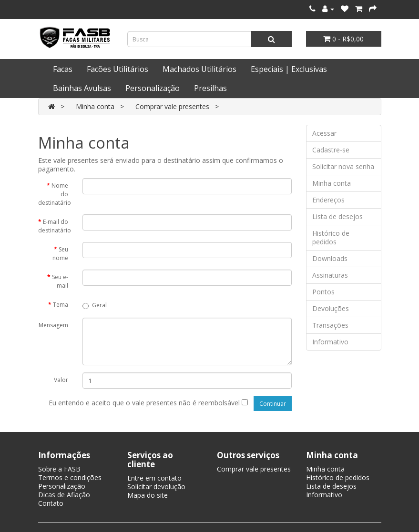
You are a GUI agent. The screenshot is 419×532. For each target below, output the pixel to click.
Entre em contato (154, 478)
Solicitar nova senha (343, 166)
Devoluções (331, 308)
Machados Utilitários (199, 69)
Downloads (330, 258)
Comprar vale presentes (172, 106)
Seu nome (60, 254)
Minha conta (95, 106)
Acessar (324, 133)
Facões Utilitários (118, 69)
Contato (51, 503)
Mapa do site (148, 495)
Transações (330, 325)
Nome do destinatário (55, 194)
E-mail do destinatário (55, 226)
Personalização (153, 88)
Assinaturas (330, 275)
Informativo (330, 342)
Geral (95, 305)
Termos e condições (70, 477)
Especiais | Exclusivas (289, 69)
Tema (61, 305)
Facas (63, 69)
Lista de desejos (337, 216)
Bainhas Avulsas (82, 88)
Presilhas (210, 88)
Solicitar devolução (156, 487)
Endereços (328, 200)
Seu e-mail (60, 281)
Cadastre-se (331, 150)
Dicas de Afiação (64, 495)
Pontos (323, 292)
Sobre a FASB (59, 469)
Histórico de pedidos (331, 237)
